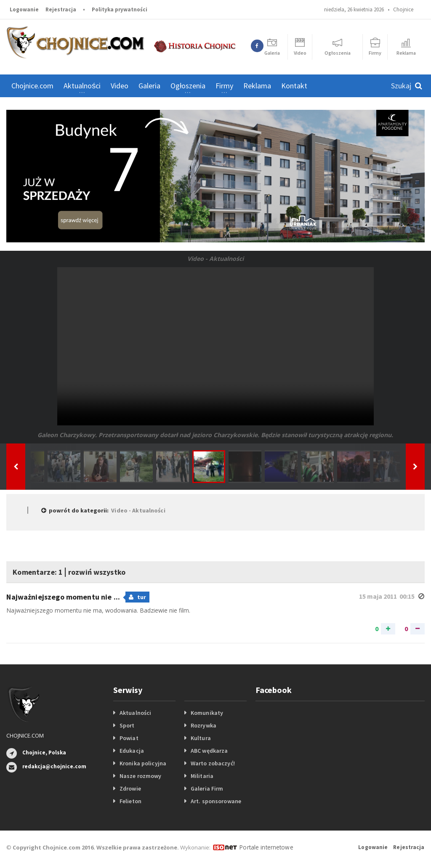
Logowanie (24, 9)
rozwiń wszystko (113, 571)
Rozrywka (203, 725)
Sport (127, 725)
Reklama (257, 86)
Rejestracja (61, 9)
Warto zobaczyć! (212, 763)
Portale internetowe (265, 847)
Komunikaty (207, 713)
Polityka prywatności (120, 9)
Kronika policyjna (142, 763)
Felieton (130, 801)
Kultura (201, 738)
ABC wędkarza (209, 751)
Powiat (129, 738)
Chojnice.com (32, 86)
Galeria (149, 86)
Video (120, 86)
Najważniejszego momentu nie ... (63, 597)
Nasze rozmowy (140, 776)
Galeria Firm (207, 788)
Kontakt (294, 86)
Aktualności (135, 713)
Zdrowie (130, 788)
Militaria (202, 776)
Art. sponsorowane (215, 801)
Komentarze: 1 (43, 571)
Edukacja (132, 751)
